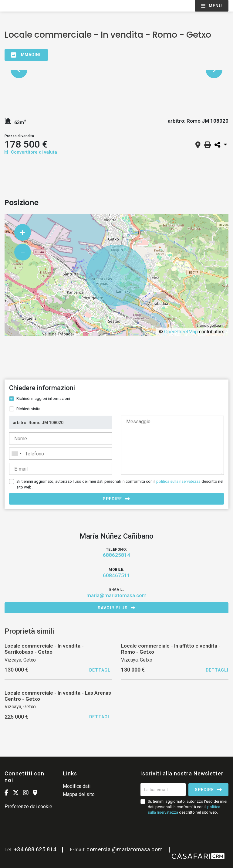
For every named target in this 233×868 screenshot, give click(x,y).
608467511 (116, 575)
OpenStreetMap (181, 332)
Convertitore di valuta (31, 152)
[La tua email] (163, 790)
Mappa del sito (79, 794)
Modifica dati (77, 786)
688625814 (116, 555)
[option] (116, 70)
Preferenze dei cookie (28, 807)
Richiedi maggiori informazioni (43, 398)
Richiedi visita (28, 409)
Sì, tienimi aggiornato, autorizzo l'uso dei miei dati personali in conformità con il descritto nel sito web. (120, 484)
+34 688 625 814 (35, 849)
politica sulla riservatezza (178, 481)
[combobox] (61, 454)
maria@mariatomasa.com (116, 595)
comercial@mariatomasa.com (125, 849)
